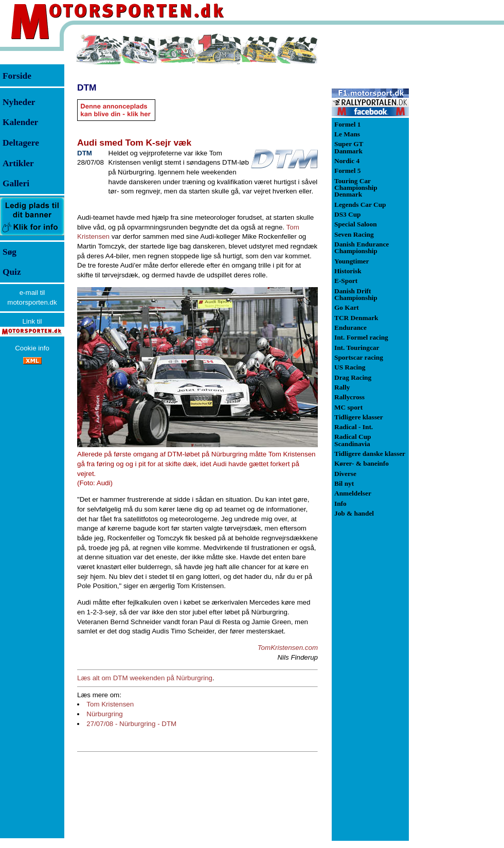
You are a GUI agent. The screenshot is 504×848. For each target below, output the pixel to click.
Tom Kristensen (110, 704)
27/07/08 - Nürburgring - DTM (131, 724)
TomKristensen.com (288, 648)
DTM (87, 87)
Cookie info (32, 348)
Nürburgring (104, 714)
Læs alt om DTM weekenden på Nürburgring (145, 678)
